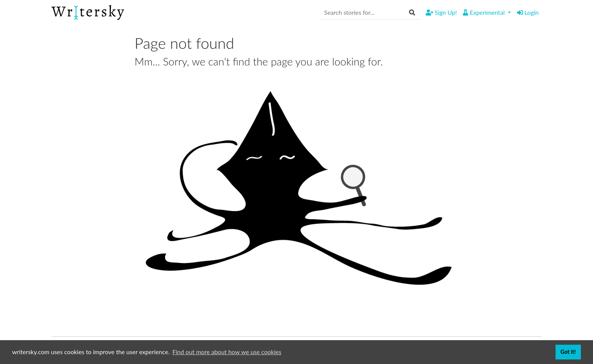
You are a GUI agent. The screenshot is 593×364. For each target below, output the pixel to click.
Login (528, 12)
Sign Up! (441, 12)
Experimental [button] (484, 12)
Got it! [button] (568, 352)
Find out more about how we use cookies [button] (227, 352)
